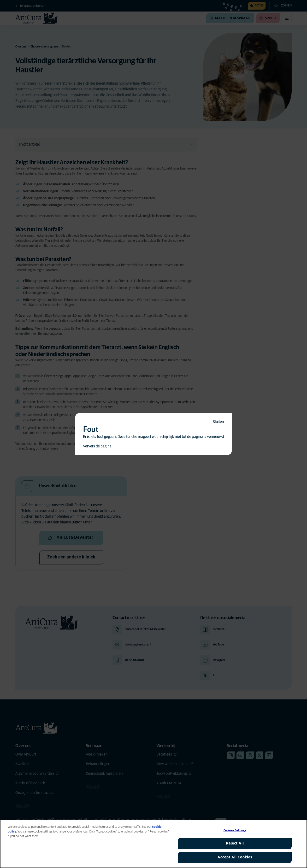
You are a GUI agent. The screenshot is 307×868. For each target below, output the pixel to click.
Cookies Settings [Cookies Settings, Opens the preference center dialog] (235, 830)
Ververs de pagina (97, 446)
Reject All (235, 843)
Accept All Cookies (235, 857)
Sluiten (218, 422)
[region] (153, 844)
